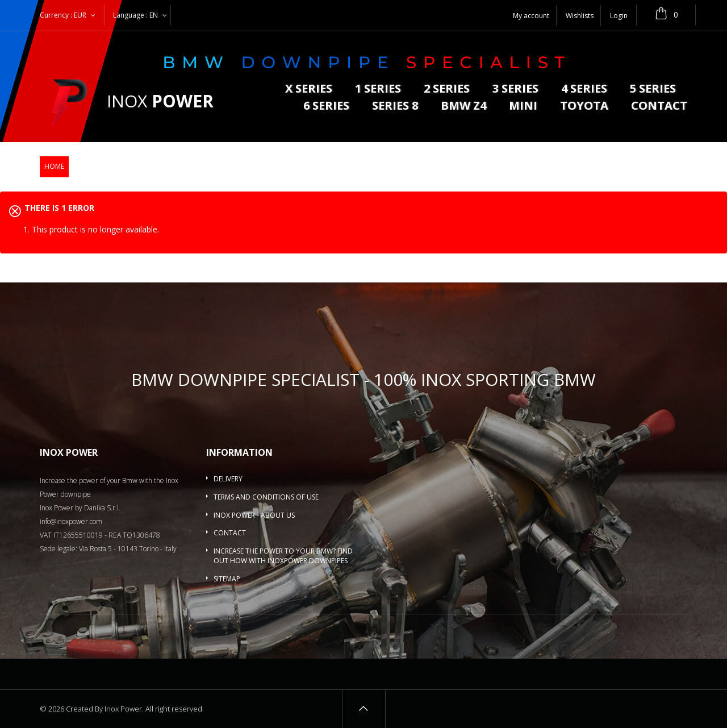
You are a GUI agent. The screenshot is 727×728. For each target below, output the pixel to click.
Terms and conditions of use (266, 497)
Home (54, 166)
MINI (523, 107)
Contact (659, 107)
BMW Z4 (463, 107)
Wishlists (580, 16)
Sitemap (227, 579)
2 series (447, 90)
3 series (515, 90)
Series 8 (395, 107)
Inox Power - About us (254, 515)
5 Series (653, 90)
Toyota (584, 107)
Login (619, 16)
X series (309, 90)
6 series (326, 107)
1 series (378, 90)
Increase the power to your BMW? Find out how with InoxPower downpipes (283, 556)
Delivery (228, 479)
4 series (584, 90)
